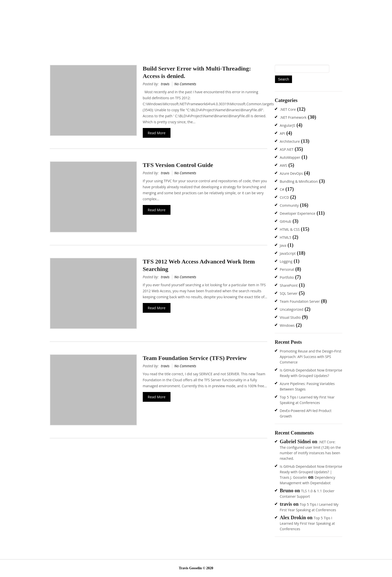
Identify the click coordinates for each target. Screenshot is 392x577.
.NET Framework (293, 117)
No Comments (185, 84)
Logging (286, 261)
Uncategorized (291, 309)
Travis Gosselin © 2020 (196, 568)
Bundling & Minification (299, 181)
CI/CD (284, 197)
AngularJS (287, 125)
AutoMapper (290, 157)
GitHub (285, 221)
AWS (283, 165)
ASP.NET (287, 149)
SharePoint (289, 285)
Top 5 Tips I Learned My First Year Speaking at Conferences (307, 523)
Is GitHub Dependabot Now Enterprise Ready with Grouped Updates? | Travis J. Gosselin (311, 472)
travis (165, 84)
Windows (287, 325)
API (282, 133)
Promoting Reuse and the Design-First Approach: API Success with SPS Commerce (310, 357)
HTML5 (285, 237)
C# (282, 189)
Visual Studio (290, 317)
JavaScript (288, 253)
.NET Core (288, 109)
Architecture (290, 141)
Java (283, 245)
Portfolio (287, 277)
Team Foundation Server (300, 301)
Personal (287, 269)
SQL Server (289, 293)
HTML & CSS (290, 229)
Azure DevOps (291, 173)
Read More (157, 133)
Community (289, 205)
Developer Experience (297, 213)
